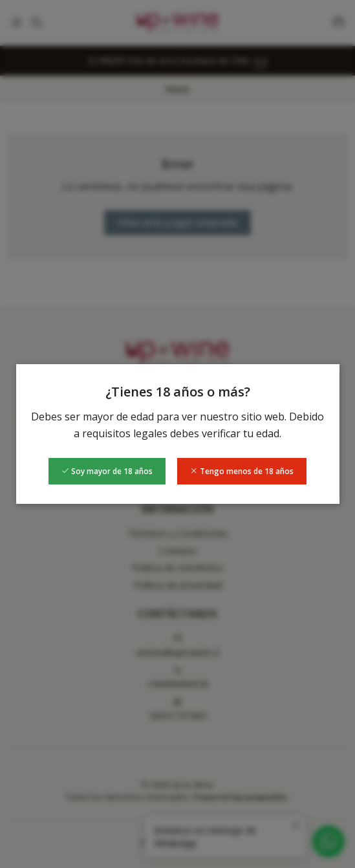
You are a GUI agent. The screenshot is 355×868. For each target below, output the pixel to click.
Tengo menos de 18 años (242, 471)
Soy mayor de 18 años (107, 471)
